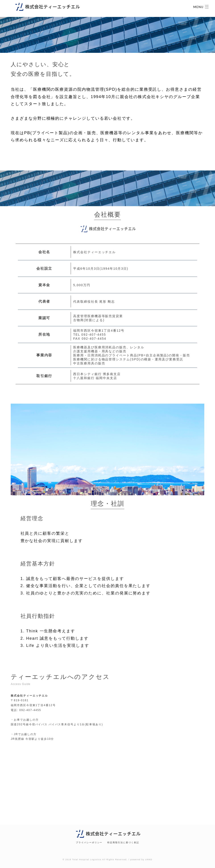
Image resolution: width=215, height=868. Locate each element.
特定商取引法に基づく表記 (123, 842)
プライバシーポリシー (89, 842)
